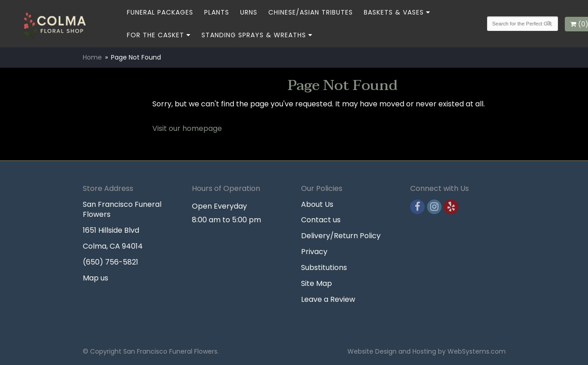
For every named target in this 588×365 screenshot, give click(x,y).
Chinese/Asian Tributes (311, 12)
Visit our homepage (187, 128)
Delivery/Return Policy (341, 236)
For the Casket (156, 35)
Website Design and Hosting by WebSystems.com (427, 351)
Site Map (317, 283)
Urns (249, 12)
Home (92, 57)
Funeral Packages (160, 12)
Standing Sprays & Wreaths (254, 35)
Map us (95, 278)
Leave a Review (328, 299)
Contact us (321, 220)
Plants (217, 12)
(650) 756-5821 (111, 262)
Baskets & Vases (394, 12)
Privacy (314, 252)
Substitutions (324, 267)
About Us (317, 204)
